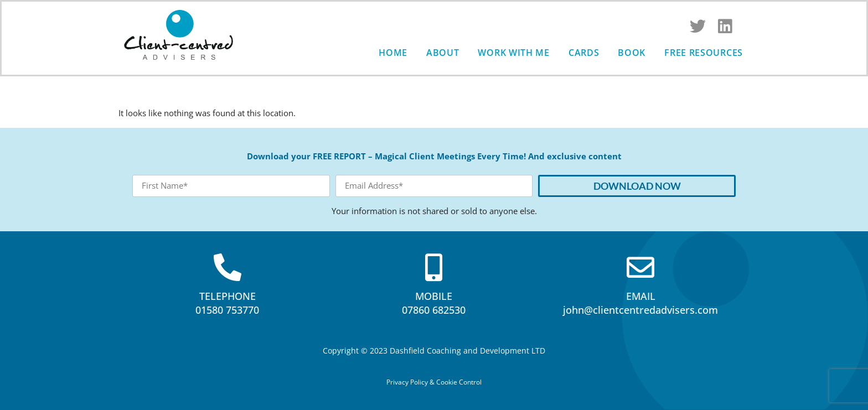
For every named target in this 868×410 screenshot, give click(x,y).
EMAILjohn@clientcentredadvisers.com (640, 303)
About (443, 53)
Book (632, 53)
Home (393, 53)
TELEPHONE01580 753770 (227, 303)
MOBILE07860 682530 (434, 303)
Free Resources (704, 53)
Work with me (513, 53)
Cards (584, 53)
